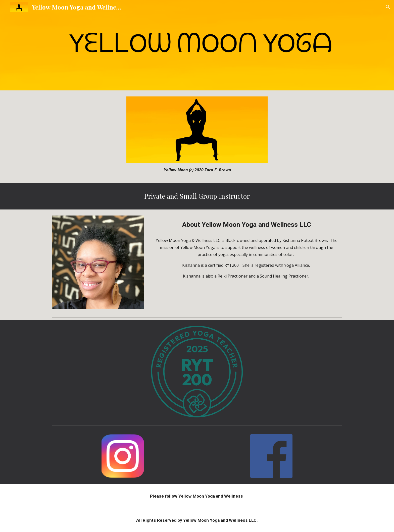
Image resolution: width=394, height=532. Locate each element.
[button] (388, 7)
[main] (197, 170)
